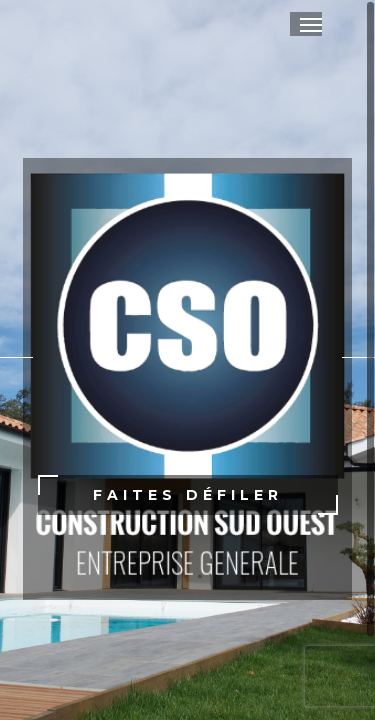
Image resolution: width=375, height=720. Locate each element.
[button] (311, 24)
